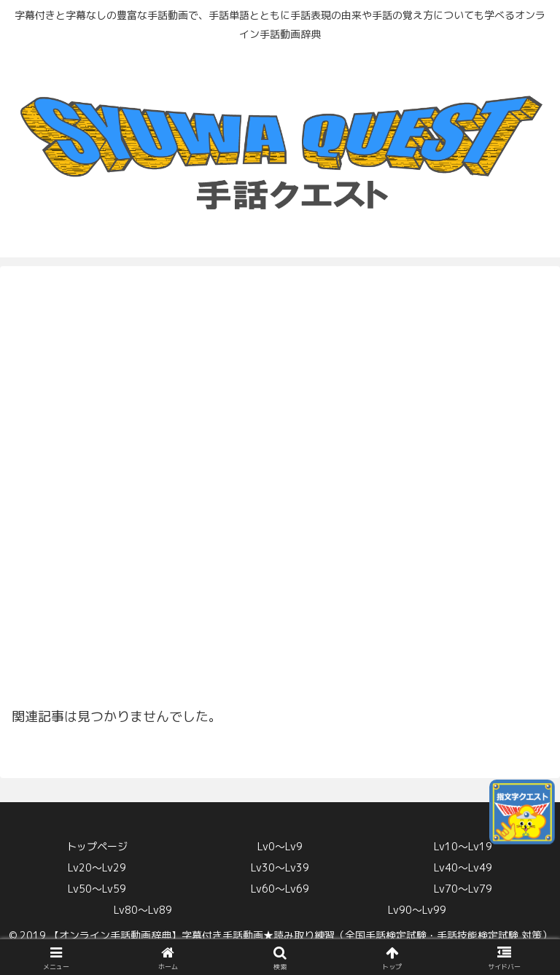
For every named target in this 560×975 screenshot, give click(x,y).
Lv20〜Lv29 (97, 867)
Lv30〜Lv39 (280, 867)
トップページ (97, 846)
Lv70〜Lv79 (463, 889)
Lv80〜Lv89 (143, 910)
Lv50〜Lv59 (97, 889)
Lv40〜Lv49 (463, 867)
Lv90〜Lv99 (417, 910)
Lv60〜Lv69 (280, 889)
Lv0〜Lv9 (280, 846)
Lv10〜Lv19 (463, 846)
